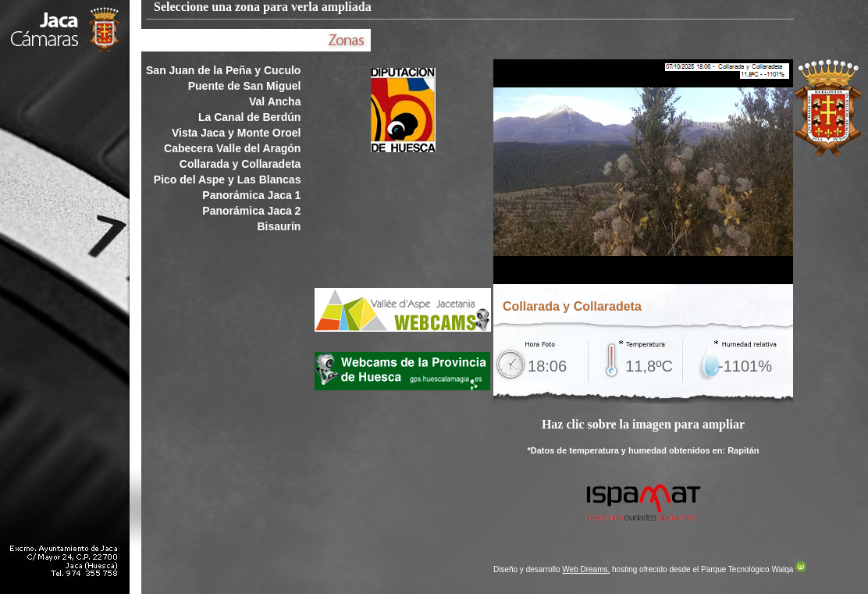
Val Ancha (275, 101)
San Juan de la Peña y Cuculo (223, 70)
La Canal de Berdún (249, 117)
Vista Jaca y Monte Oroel (236, 133)
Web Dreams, (586, 569)
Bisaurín (279, 226)
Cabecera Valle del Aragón (232, 148)
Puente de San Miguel (245, 86)
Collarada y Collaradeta (240, 164)
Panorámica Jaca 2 (251, 211)
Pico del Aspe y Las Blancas (228, 180)
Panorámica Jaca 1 (251, 195)
